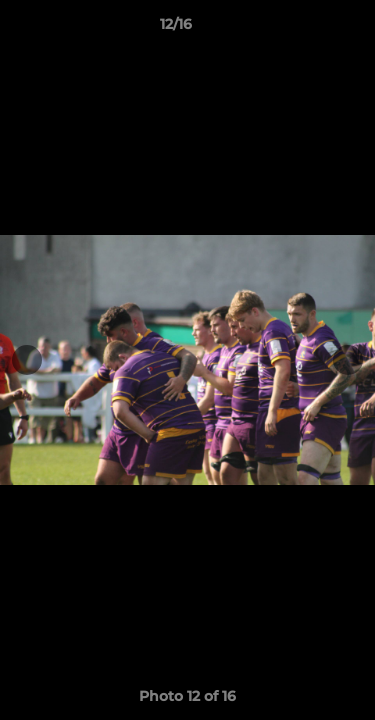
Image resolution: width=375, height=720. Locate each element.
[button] (303, 29)
